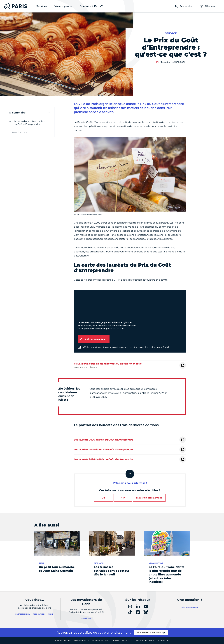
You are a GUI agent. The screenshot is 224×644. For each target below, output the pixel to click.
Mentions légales (63, 641)
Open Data (127, 641)
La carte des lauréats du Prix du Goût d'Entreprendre (29, 123)
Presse (116, 641)
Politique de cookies (145, 641)
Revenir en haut (20, 132)
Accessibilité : (92, 641)
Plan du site (163, 641)
